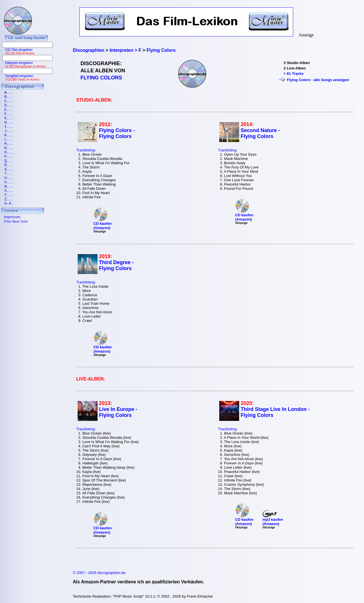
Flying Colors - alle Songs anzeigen (318, 80)
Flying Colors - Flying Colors (117, 133)
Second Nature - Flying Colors (260, 133)
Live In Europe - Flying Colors (118, 412)
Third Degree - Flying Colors (116, 265)
